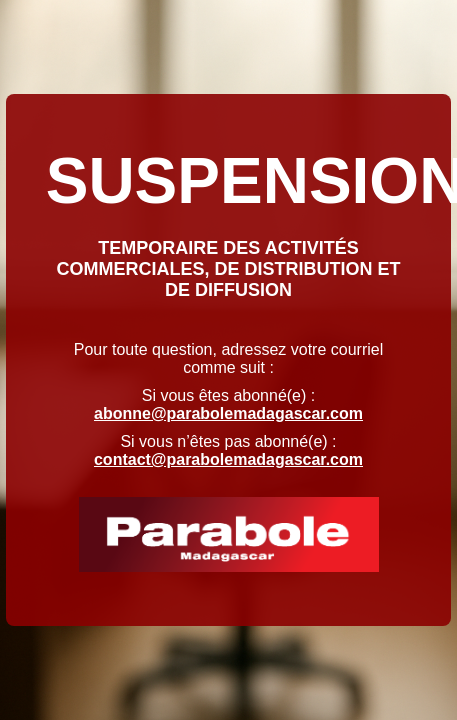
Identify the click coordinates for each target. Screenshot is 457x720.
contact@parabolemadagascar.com (228, 459)
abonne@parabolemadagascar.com (228, 413)
